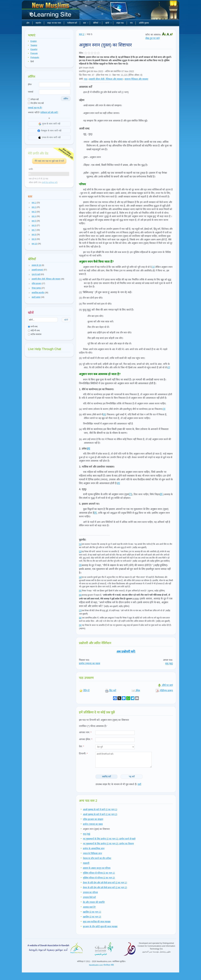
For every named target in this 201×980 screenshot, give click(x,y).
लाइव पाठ (120, 23)
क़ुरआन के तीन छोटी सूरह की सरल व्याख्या (100, 927)
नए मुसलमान (51, 11)
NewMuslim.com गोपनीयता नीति (102, 965)
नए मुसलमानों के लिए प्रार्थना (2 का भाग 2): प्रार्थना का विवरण (108, 844)
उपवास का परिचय (90, 892)
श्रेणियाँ (97, 23)
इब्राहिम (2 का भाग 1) (92, 912)
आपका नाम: (85, 732)
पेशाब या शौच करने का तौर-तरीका (97, 858)
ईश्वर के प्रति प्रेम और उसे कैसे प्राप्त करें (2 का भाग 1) (105, 883)
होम (28, 23)
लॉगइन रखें (33, 99)
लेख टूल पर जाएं (153, 38)
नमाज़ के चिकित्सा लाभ (92, 853)
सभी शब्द (33, 327)
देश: (81, 746)
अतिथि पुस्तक (144, 23)
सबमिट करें (107, 777)
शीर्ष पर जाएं (165, 685)
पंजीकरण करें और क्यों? (49, 112)
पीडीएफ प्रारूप (164, 690)
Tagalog (34, 45)
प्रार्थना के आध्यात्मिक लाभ (94, 848)
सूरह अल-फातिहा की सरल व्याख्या (97, 922)
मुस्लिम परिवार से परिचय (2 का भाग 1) (99, 873)
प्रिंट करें (110, 690)
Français (34, 53)
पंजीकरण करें (72, 23)
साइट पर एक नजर (54, 23)
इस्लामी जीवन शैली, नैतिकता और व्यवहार (106, 79)
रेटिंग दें (84, 690)
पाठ (86, 79)
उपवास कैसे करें (89, 897)
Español (34, 49)
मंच (131, 23)
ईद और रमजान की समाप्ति (94, 902)
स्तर (86, 23)
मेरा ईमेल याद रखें (36, 103)
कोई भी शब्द (34, 330)
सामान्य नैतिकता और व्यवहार (136, 79)
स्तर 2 (82, 34)
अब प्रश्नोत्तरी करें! (126, 652)
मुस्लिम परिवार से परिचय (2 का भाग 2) (99, 878)
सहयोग (38, 23)
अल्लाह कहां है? (89, 907)
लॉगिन (66, 99)
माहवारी (86, 863)
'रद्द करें (132, 777)
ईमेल (30, 84)
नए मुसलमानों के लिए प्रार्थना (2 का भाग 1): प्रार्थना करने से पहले (109, 839)
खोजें (109, 23)
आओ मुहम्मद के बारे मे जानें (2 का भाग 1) (100, 809)
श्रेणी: (81, 79)
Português (35, 57)
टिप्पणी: (83, 754)
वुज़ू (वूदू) (169, 663)
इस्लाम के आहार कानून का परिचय (97, 868)
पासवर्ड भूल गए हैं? (35, 108)
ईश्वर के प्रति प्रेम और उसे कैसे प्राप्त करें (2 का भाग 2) (105, 887)
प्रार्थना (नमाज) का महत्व (90, 663)
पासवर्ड (31, 92)
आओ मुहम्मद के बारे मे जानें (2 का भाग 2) (100, 814)
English (34, 41)
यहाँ (139, 784)
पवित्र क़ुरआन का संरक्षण (93, 819)
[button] (29, 203)
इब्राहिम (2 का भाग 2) (92, 917)
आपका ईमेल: (86, 739)
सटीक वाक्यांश (35, 334)
